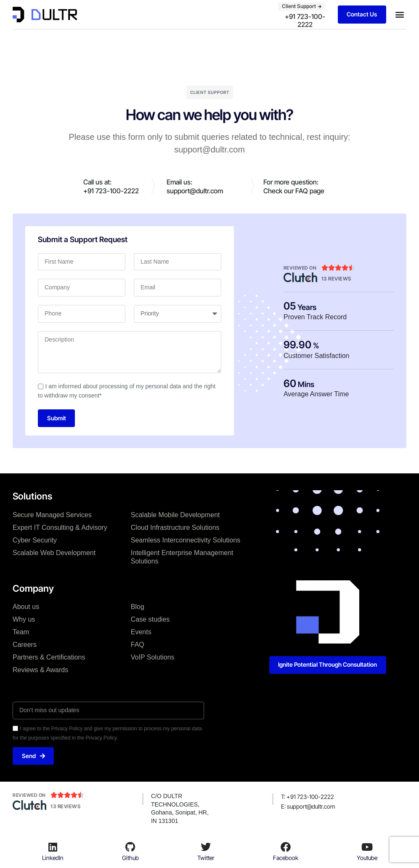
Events (141, 632)
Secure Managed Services (52, 515)
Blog (138, 607)
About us (26, 607)
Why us (24, 620)
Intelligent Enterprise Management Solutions (182, 557)
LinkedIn (53, 858)
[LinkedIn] (53, 847)
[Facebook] (286, 847)
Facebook (286, 858)
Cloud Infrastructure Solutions (175, 527)
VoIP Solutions (153, 658)
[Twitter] (206, 847)
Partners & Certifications (49, 658)
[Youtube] (367, 847)
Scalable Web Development (54, 553)
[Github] (130, 847)
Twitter (206, 858)
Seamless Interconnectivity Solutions (186, 540)
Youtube (367, 858)
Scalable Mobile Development (175, 515)
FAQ (138, 645)
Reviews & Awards (40, 670)
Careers (25, 645)
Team (21, 632)
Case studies (150, 620)
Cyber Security (35, 540)
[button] (399, 15)
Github (130, 858)
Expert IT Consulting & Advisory (60, 527)
